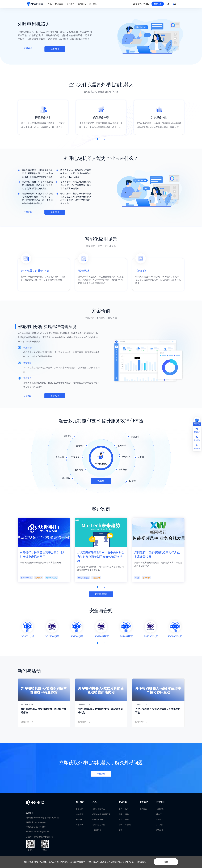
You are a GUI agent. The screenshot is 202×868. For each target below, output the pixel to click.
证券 (120, 820)
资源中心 (79, 820)
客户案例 (70, 4)
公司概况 (160, 809)
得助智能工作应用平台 (101, 814)
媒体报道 (79, 814)
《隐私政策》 (141, 862)
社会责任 (160, 814)
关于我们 (93, 4)
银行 (120, 809)
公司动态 (79, 809)
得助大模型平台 (99, 809)
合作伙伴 (160, 820)
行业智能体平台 (99, 820)
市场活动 (79, 825)
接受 (166, 862)
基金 (120, 825)
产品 (50, 4)
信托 (120, 830)
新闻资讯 (82, 4)
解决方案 (59, 4)
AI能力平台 (97, 830)
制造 (127, 820)
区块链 (128, 825)
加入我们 (160, 825)
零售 (127, 814)
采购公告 (160, 830)
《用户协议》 (130, 862)
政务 (127, 809)
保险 (120, 814)
